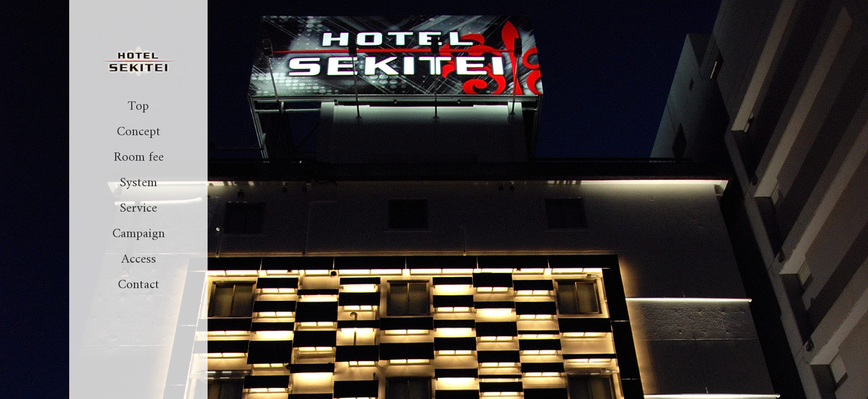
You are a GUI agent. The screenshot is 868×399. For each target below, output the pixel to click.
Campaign (139, 234)
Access (139, 259)
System (138, 183)
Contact (139, 285)
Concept (139, 132)
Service (138, 208)
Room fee (139, 157)
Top (138, 106)
